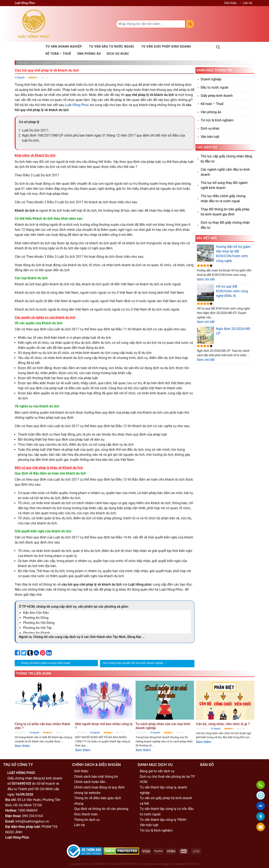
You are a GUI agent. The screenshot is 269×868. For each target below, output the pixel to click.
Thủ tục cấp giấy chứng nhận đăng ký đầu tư (226, 159)
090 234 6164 (33, 816)
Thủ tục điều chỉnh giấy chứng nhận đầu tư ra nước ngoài (223, 199)
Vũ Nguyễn (20, 78)
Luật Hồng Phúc (77, 105)
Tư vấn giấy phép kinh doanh (166, 47)
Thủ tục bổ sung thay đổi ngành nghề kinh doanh (224, 185)
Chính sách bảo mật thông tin (96, 777)
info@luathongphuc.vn (32, 821)
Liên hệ (247, 3)
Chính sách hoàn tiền (90, 782)
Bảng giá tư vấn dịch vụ (157, 771)
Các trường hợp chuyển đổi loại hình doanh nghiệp (133, 663)
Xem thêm (22, 746)
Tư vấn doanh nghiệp (64, 47)
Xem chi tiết (206, 279)
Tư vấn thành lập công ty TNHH (163, 820)
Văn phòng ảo (89, 54)
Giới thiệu (230, 3)
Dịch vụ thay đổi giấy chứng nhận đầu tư (225, 225)
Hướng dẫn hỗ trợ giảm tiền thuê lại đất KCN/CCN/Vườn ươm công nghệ (224, 254)
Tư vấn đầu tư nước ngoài (112, 47)
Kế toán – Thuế (58, 54)
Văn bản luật (210, 137)
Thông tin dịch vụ (87, 820)
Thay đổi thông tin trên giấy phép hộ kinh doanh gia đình (225, 212)
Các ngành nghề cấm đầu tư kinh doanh (225, 172)
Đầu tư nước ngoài (214, 87)
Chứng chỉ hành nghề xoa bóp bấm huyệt (45, 663)
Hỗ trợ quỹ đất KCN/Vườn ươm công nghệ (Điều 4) (222, 293)
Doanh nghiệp (211, 79)
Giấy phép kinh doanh (217, 96)
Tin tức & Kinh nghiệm (217, 120)
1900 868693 (28, 810)
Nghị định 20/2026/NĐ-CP (224, 335)
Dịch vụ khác (118, 54)
